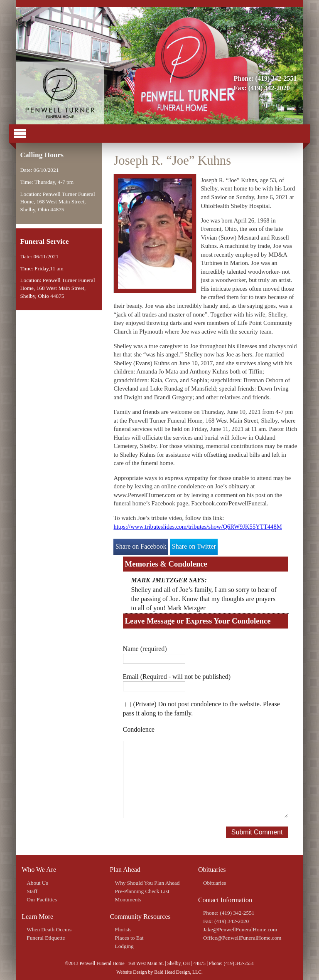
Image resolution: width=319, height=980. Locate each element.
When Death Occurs (49, 929)
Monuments (128, 900)
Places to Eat (129, 938)
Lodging (124, 946)
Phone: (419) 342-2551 (265, 78)
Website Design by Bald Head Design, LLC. (159, 972)
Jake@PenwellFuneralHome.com (240, 929)
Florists (123, 929)
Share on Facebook (141, 546)
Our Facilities (42, 900)
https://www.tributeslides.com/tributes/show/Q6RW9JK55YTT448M (198, 527)
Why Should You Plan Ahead (147, 883)
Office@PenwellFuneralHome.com (242, 938)
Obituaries (215, 883)
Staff (32, 891)
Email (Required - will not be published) (177, 677)
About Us (37, 883)
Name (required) (145, 649)
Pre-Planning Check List (142, 891)
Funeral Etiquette (46, 938)
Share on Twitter (194, 546)
